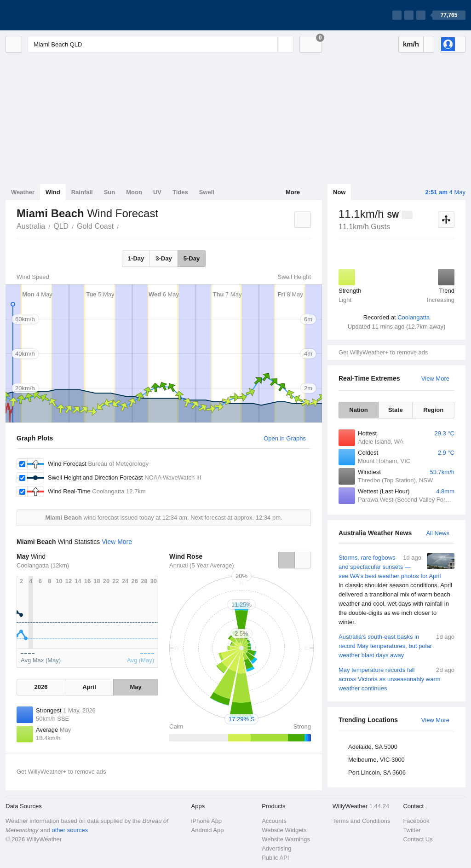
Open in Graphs (285, 438)
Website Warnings (286, 839)
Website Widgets (284, 830)
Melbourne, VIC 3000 (376, 760)
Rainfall (82, 192)
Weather (23, 192)
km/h (411, 44)
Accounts (274, 821)
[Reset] (270, 44)
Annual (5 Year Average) (202, 565)
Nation (358, 410)
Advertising (276, 848)
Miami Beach (124, 226)
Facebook (416, 821)
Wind (53, 192)
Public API (275, 858)
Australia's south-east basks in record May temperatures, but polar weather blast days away (396, 645)
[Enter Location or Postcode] (161, 44)
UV (157, 192)
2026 (41, 687)
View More (435, 379)
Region (433, 410)
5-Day (192, 258)
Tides (180, 192)
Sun (110, 192)
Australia (31, 226)
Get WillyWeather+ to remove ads (383, 352)
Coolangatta (414, 317)
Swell (207, 192)
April (89, 687)
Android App (208, 830)
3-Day (164, 258)
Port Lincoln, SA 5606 (377, 773)
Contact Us (418, 839)
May (135, 687)
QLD (61, 226)
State (396, 410)
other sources (70, 830)
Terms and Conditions (362, 821)
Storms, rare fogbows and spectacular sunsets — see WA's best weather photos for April (396, 590)
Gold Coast (95, 226)
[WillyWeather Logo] (49, 15)
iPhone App (207, 821)
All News (438, 533)
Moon (134, 192)
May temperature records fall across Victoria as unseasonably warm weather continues (396, 679)
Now (339, 192)
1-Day (136, 258)
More (293, 192)
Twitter (412, 830)
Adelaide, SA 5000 (373, 747)
